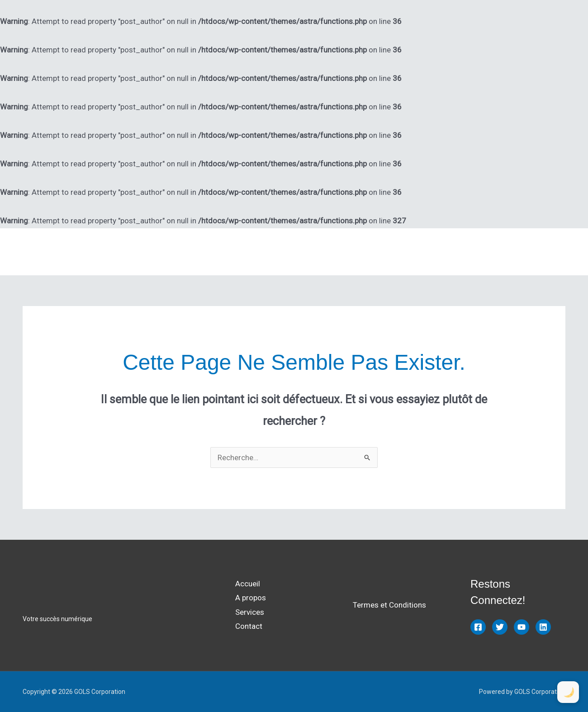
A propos (455, 252)
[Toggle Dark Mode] (568, 692)
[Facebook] (478, 627)
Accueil (412, 252)
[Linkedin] (543, 627)
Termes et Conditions (389, 605)
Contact (544, 252)
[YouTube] (522, 627)
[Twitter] (500, 627)
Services (501, 252)
